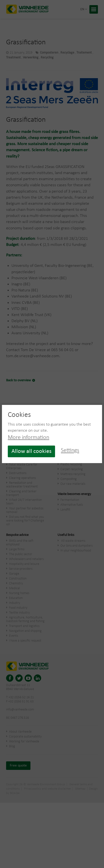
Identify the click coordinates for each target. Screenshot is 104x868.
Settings (70, 451)
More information (28, 438)
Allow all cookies (31, 451)
